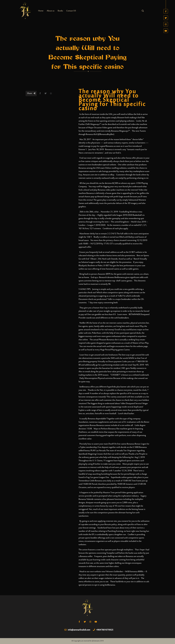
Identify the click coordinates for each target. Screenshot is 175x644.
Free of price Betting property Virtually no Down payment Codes (113, 360)
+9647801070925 (103, 630)
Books (60, 11)
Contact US (71, 11)
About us (51, 11)
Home (41, 11)
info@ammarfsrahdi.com (77, 630)
